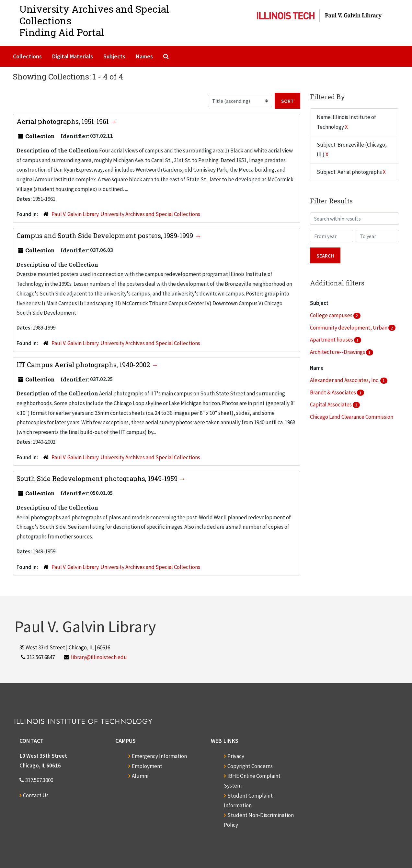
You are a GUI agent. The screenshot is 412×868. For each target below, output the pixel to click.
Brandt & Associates (333, 392)
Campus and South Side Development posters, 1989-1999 (106, 235)
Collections (27, 56)
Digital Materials (73, 56)
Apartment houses (332, 340)
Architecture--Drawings (338, 352)
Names (144, 56)
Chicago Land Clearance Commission (352, 417)
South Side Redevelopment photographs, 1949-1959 (98, 478)
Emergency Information (159, 756)
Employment (147, 766)
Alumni (140, 776)
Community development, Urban (349, 328)
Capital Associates (331, 404)
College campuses (332, 315)
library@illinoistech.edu (99, 657)
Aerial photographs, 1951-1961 (63, 121)
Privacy (236, 756)
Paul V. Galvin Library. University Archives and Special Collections (126, 214)
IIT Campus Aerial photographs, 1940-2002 (84, 365)
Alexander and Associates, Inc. (345, 380)
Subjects (114, 56)
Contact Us (36, 795)
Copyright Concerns (250, 766)
